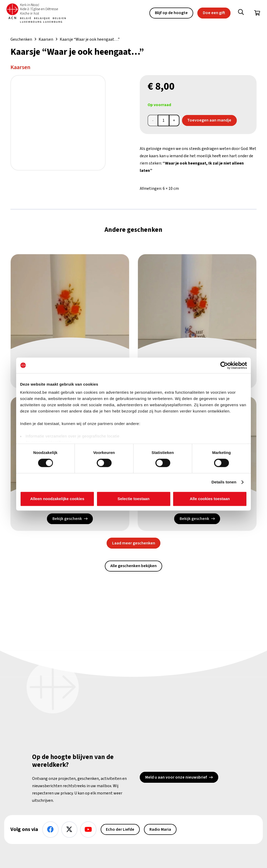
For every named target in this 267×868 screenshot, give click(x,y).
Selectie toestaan (134, 499)
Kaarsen (46, 39)
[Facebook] (50, 830)
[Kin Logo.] (36, 13)
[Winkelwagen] (257, 13)
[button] (241, 13)
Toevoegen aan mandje (209, 120)
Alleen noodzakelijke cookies (57, 499)
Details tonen (224, 482)
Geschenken (21, 39)
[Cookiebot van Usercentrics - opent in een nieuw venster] (224, 365)
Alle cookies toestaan (210, 499)
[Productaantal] (163, 120)
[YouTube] (88, 830)
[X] (69, 830)
